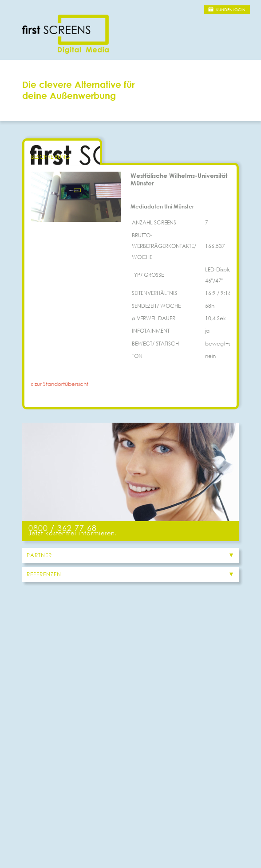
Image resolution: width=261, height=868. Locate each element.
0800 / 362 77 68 (63, 528)
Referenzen (44, 574)
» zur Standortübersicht (60, 384)
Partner (39, 555)
